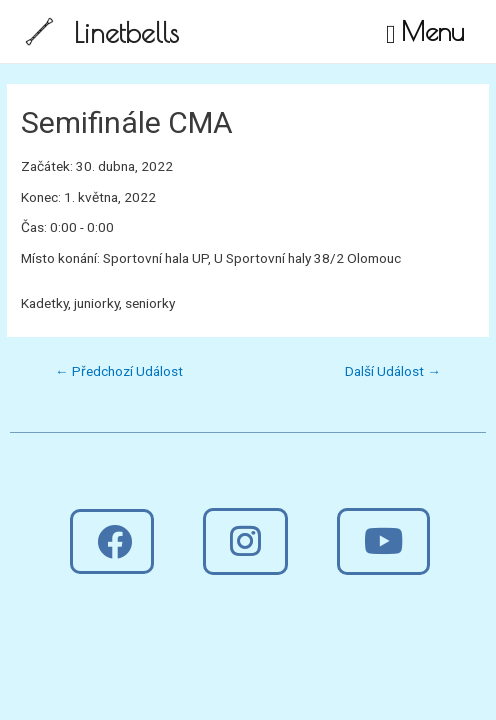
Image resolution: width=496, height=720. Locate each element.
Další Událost (393, 371)
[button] (112, 541)
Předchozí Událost (119, 371)
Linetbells (126, 32)
